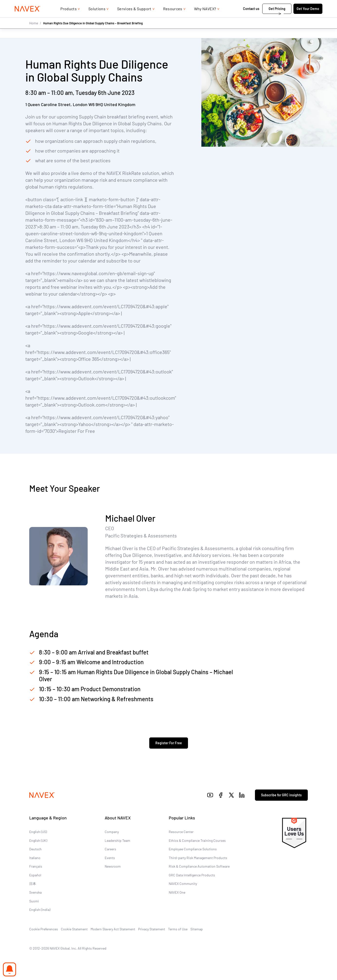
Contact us (251, 18)
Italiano (35, 858)
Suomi (34, 901)
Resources (173, 18)
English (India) (40, 910)
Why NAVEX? (205, 18)
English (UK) (38, 840)
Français (36, 866)
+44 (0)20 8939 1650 (268, 5)
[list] (307, 5)
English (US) (38, 832)
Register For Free (169, 743)
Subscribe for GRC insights (281, 795)
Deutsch (35, 849)
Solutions (97, 18)
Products (69, 18)
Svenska (35, 892)
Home (34, 32)
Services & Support (134, 18)
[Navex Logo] (28, 18)
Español (35, 875)
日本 (33, 884)
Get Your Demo (308, 18)
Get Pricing (277, 18)
